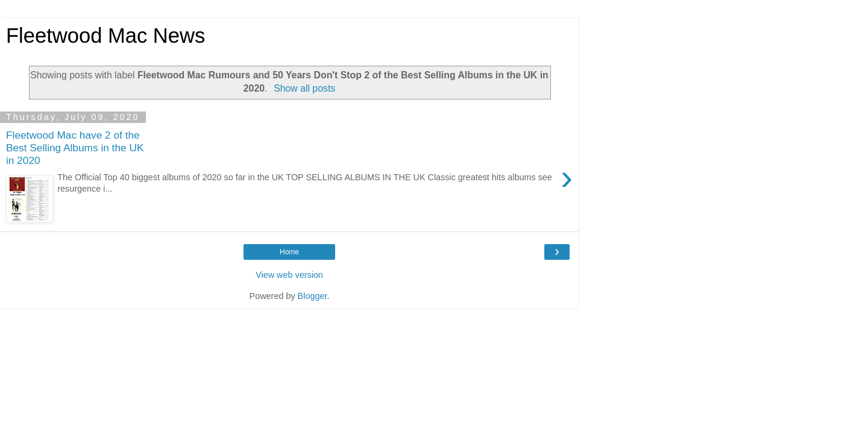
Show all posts (304, 88)
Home (289, 252)
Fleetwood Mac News (105, 36)
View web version (289, 275)
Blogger (313, 296)
